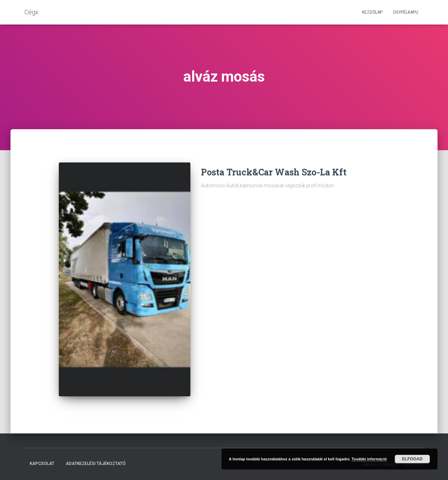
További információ (369, 459)
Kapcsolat (42, 464)
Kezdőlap (372, 12)
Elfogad (412, 459)
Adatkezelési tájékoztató (96, 464)
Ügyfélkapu (406, 12)
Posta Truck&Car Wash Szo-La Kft (274, 172)
